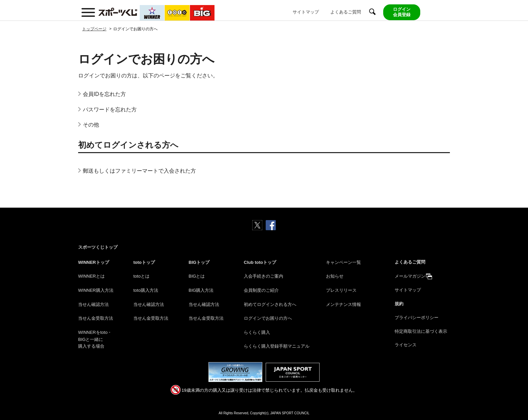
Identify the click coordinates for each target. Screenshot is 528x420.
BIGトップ (199, 262)
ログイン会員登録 (402, 12)
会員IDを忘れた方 (104, 94)
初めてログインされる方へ (270, 304)
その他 (91, 125)
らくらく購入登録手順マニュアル (277, 346)
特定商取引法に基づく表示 (421, 331)
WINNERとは (91, 276)
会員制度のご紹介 (261, 290)
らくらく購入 (257, 332)
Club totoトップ (260, 262)
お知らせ (335, 276)
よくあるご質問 (346, 12)
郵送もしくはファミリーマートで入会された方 (139, 171)
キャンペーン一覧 (343, 262)
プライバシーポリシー (417, 318)
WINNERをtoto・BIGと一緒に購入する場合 (95, 339)
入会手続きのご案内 (263, 276)
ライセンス (406, 345)
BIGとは (197, 276)
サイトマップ (306, 12)
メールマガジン (410, 276)
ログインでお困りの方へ (268, 318)
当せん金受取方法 (96, 318)
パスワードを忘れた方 (110, 110)
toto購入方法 (146, 290)
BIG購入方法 (201, 290)
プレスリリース (341, 290)
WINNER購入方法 (96, 290)
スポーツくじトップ (98, 247)
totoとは (141, 276)
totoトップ (144, 262)
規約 (399, 304)
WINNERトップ (94, 262)
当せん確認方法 (93, 304)
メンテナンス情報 (343, 304)
